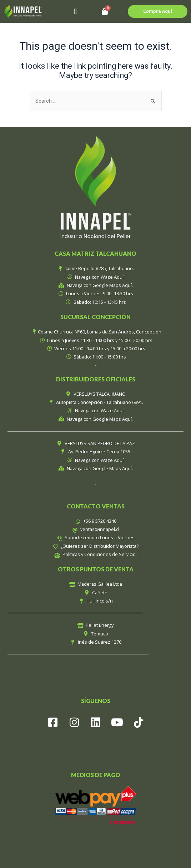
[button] (75, 12)
